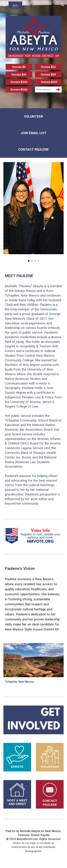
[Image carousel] (34, 212)
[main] (34, 117)
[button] (4, 5)
